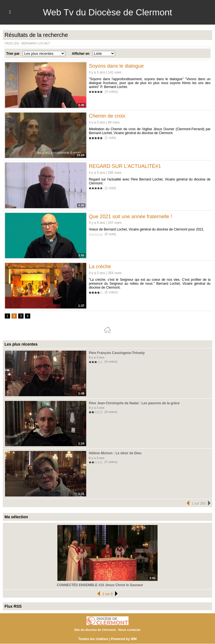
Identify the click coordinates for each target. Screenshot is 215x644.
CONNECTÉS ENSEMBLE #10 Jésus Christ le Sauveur (100, 585)
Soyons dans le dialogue (116, 66)
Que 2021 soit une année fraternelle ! (130, 217)
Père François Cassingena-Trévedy (117, 353)
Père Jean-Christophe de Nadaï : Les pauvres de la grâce (134, 403)
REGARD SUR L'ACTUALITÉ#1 (125, 166)
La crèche (100, 267)
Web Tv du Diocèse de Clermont (107, 12)
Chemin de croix (107, 116)
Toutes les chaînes (93, 639)
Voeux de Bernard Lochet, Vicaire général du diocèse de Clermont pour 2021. (147, 229)
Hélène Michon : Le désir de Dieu (115, 453)
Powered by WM (124, 639)
